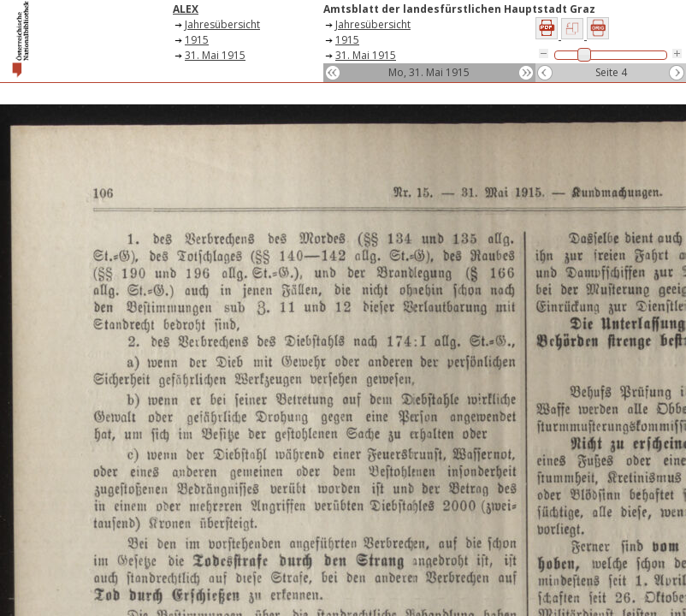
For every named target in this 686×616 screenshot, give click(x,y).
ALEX (186, 9)
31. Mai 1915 (215, 55)
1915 (197, 40)
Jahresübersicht (222, 24)
